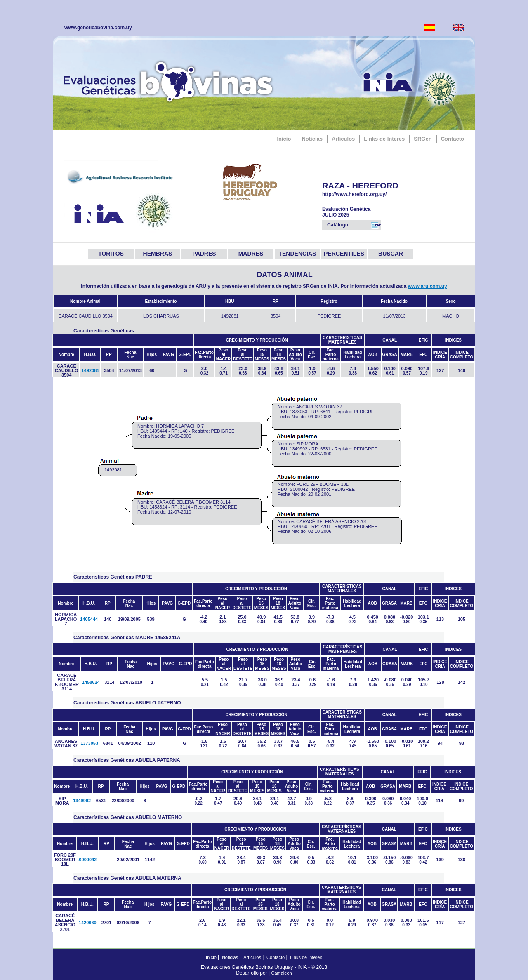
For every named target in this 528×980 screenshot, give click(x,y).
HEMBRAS (158, 254)
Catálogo (354, 226)
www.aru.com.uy (428, 286)
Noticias (312, 139)
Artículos (343, 139)
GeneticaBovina (170, 80)
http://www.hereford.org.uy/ (366, 194)
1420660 (88, 923)
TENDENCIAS (297, 254)
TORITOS (111, 254)
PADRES (204, 254)
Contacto (453, 139)
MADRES (251, 254)
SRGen (423, 139)
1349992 (82, 801)
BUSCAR (391, 254)
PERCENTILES (344, 254)
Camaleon (282, 973)
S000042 (87, 860)
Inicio (284, 139)
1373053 (89, 743)
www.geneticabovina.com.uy (98, 28)
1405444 (89, 619)
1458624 (91, 682)
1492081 (91, 370)
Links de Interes (384, 139)
